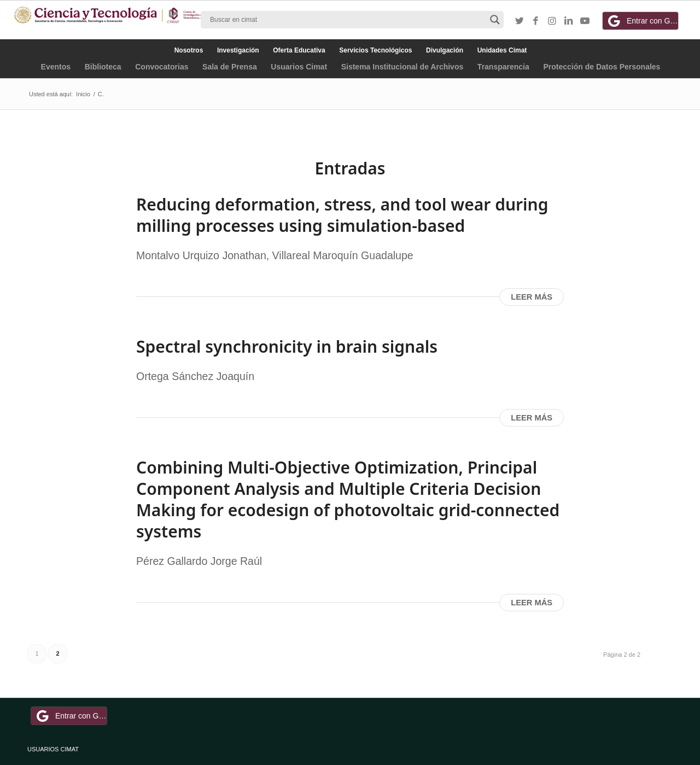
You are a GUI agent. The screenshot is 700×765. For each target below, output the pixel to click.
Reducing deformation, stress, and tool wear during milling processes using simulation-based (342, 215)
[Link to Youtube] (585, 21)
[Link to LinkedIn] (569, 21)
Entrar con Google (642, 21)
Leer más (532, 297)
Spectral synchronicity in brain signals (287, 346)
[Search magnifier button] (495, 20)
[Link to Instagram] (552, 21)
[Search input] (347, 20)
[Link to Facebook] (536, 21)
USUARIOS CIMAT (53, 749)
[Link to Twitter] (520, 21)
